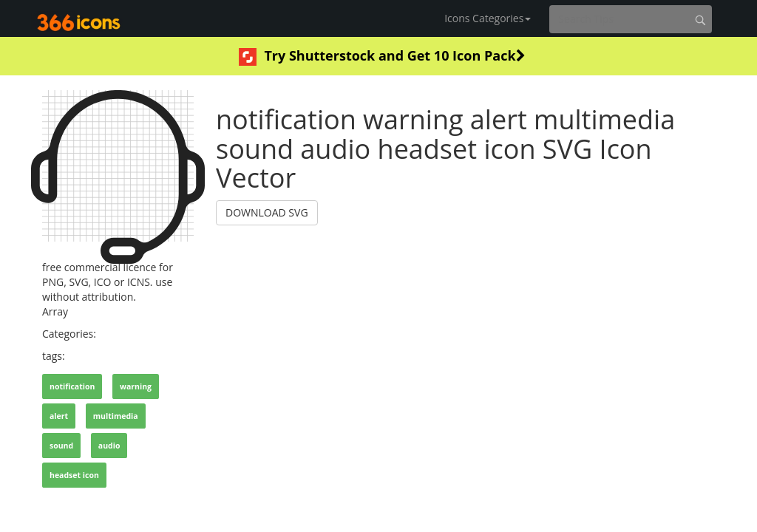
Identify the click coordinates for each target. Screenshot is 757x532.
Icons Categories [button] (488, 18)
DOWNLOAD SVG (267, 212)
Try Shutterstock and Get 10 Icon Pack (382, 56)
